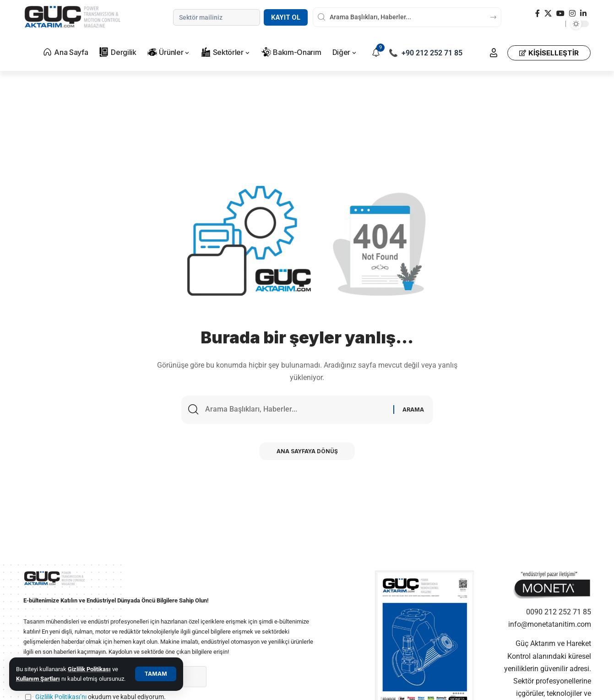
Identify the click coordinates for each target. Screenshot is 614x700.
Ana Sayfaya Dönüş (307, 452)
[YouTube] (560, 14)
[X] (548, 14)
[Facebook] (538, 14)
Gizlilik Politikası (89, 669)
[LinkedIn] (583, 14)
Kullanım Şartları (38, 679)
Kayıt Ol (286, 17)
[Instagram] (572, 14)
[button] (156, 674)
